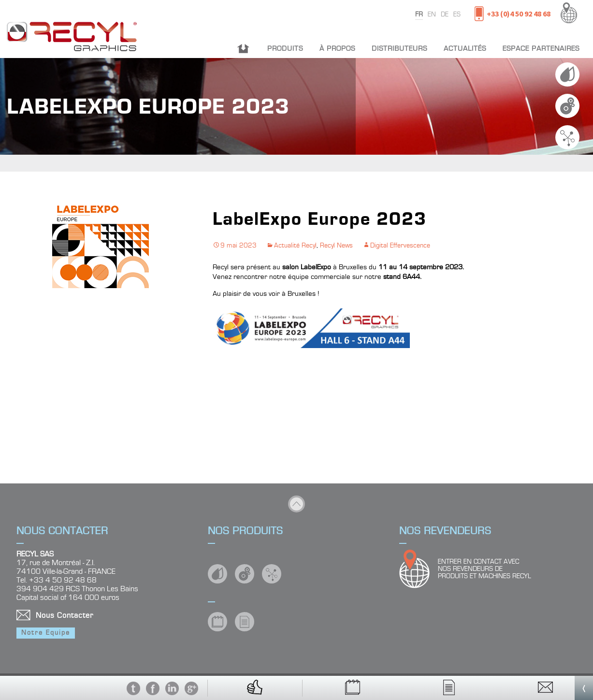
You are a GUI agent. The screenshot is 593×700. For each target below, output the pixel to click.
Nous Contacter (65, 615)
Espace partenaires (541, 49)
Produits (285, 49)
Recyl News (336, 246)
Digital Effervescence (400, 246)
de (445, 15)
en (432, 15)
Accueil (243, 49)
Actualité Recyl (295, 246)
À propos (337, 49)
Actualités (465, 49)
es (457, 15)
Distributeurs (399, 49)
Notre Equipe (46, 633)
